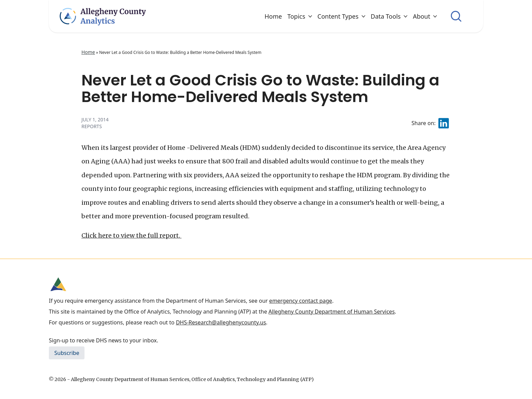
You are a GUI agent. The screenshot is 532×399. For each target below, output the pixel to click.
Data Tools (389, 16)
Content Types (341, 16)
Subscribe (67, 353)
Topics (300, 16)
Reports (92, 126)
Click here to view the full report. (131, 235)
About (425, 16)
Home (273, 16)
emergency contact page (301, 301)
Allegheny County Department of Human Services (331, 312)
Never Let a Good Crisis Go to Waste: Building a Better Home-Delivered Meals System (260, 88)
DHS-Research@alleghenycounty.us (221, 322)
